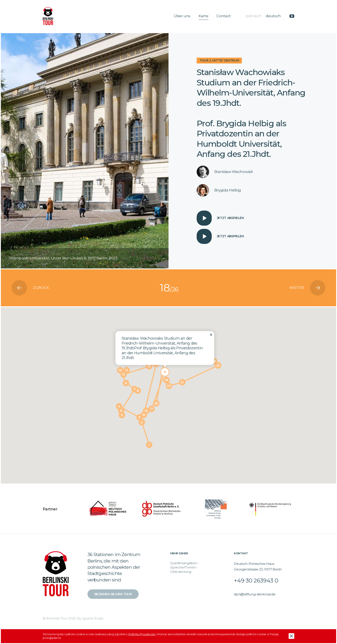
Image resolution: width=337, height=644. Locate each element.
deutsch (273, 16)
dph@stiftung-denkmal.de (255, 594)
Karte (203, 16)
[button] (149, 445)
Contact (224, 16)
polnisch (254, 16)
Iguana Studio (93, 618)
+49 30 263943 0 (256, 581)
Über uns (182, 16)
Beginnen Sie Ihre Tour (113, 594)
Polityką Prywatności (142, 634)
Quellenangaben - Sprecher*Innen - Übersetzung (185, 567)
